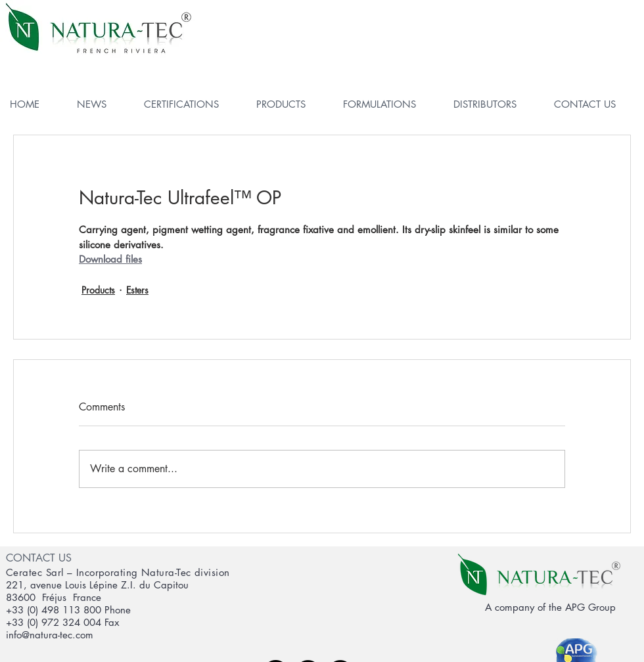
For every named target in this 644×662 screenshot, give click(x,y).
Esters (137, 290)
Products (98, 290)
